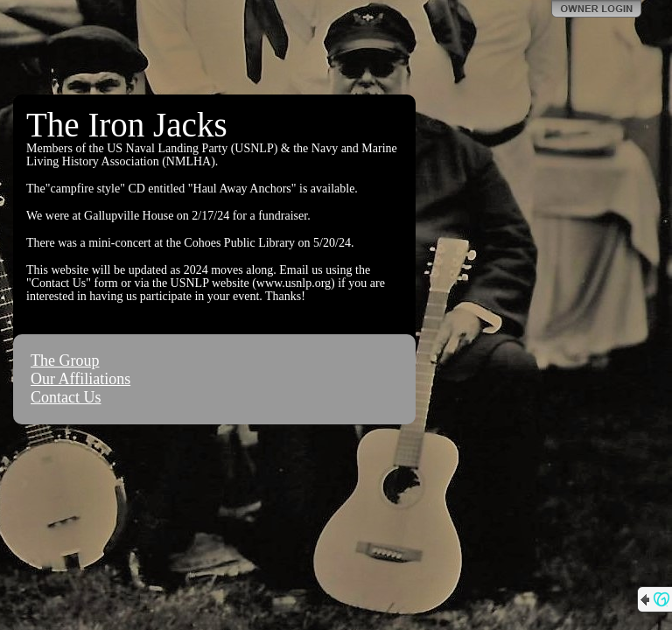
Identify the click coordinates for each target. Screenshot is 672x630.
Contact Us (66, 397)
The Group (65, 360)
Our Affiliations (80, 379)
